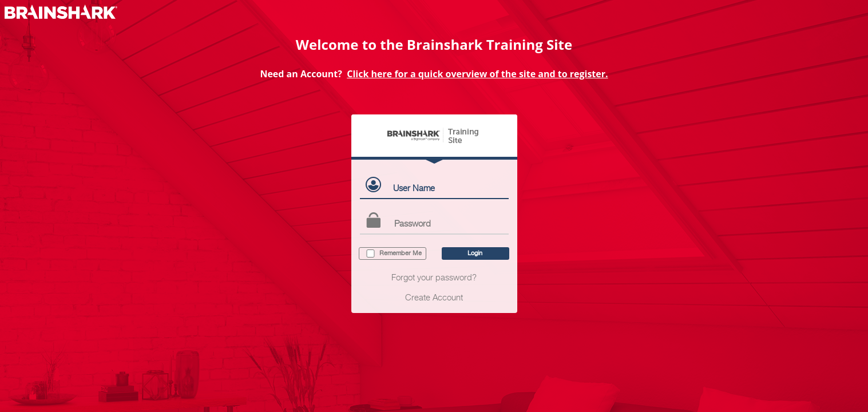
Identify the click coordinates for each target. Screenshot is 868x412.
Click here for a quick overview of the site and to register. (477, 74)
